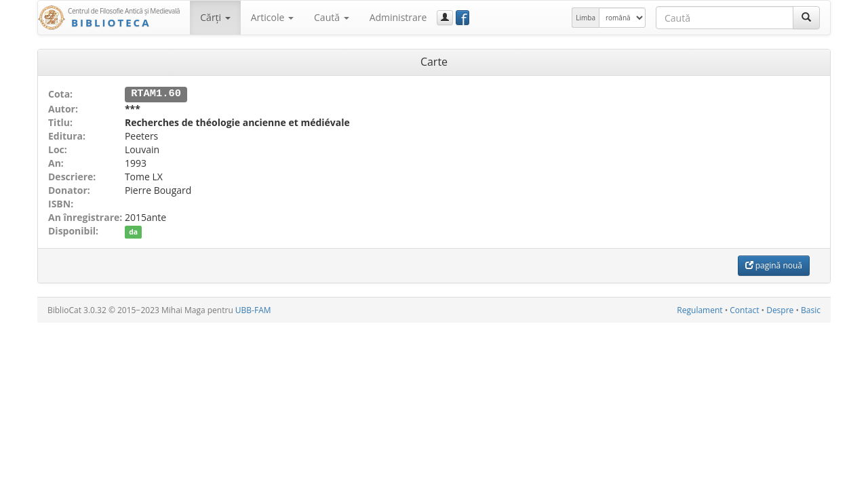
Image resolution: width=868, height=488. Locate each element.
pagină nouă (774, 265)
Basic (811, 309)
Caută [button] (332, 17)
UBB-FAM (253, 309)
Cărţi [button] (215, 17)
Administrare (398, 17)
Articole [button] (272, 17)
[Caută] (806, 18)
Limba (586, 18)
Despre (780, 309)
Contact (744, 309)
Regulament (699, 309)
